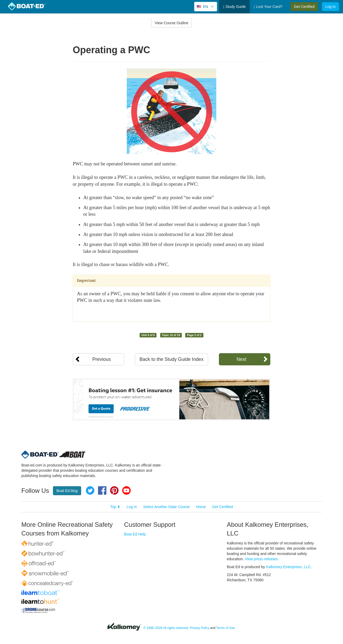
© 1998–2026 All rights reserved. (166, 628)
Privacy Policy (199, 628)
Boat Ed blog (67, 491)
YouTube (126, 490)
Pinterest (114, 490)
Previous (101, 359)
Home (201, 507)
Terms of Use (226, 628)
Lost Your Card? (268, 7)
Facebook (102, 490)
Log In (330, 7)
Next (241, 359)
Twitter (90, 490)
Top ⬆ (115, 507)
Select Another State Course (166, 507)
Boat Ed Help (135, 534)
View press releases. (262, 559)
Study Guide (234, 7)
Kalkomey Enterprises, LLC (288, 567)
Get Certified (304, 7)
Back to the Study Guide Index (171, 359)
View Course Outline (171, 23)
